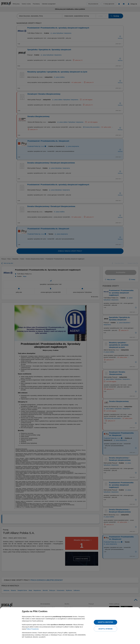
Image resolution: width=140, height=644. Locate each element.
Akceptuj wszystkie (105, 622)
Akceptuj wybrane (105, 629)
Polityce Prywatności (32, 629)
